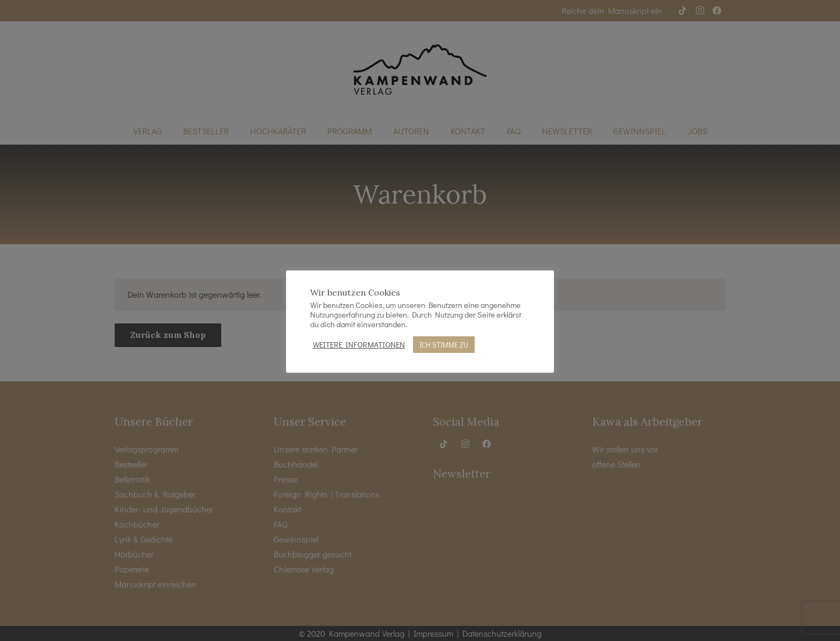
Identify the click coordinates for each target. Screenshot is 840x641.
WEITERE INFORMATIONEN (359, 345)
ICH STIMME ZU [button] (444, 345)
